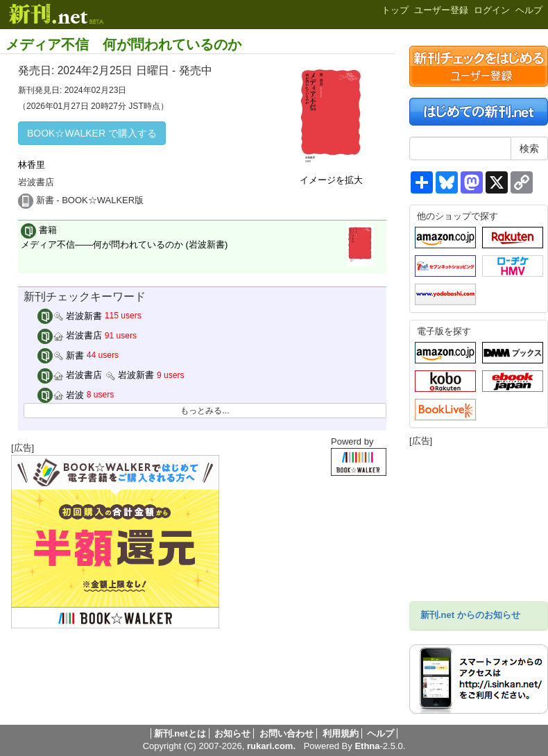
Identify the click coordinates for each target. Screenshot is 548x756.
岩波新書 (70, 316)
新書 (61, 355)
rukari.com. (271, 746)
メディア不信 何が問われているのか (123, 44)
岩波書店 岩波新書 (96, 375)
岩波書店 (70, 335)
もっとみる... (205, 411)
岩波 (61, 395)
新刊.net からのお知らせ (470, 615)
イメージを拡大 (331, 180)
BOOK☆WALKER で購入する (92, 133)
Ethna (367, 746)
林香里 (32, 165)
